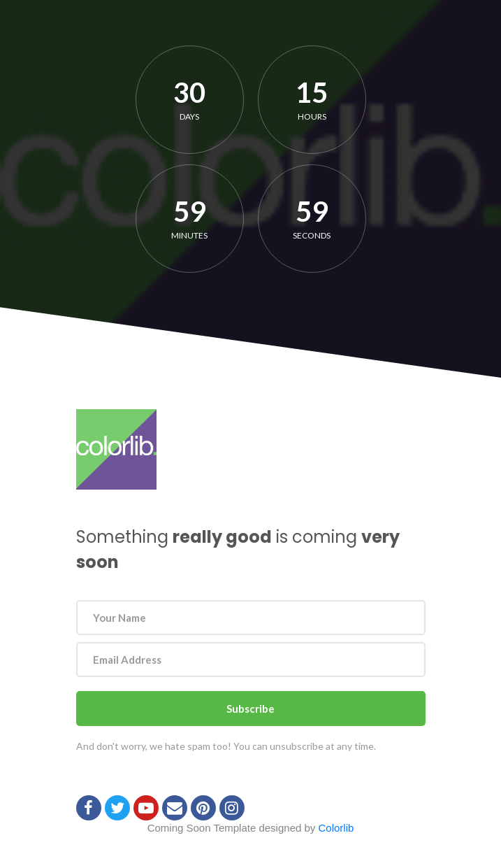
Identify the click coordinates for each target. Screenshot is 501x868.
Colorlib (336, 828)
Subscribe (250, 709)
